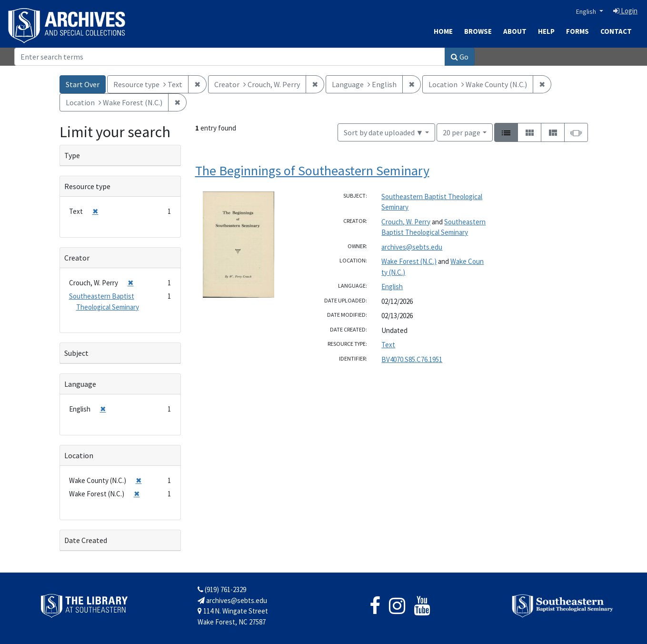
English (587, 11)
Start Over (83, 84)
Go (460, 57)
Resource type (87, 186)
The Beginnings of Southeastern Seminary (312, 171)
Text (388, 345)
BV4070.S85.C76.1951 (412, 359)
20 (462, 132)
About (515, 31)
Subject (76, 353)
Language (80, 384)
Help (546, 31)
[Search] (230, 57)
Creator (77, 258)
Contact (616, 31)
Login (625, 11)
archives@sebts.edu (412, 247)
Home (443, 31)
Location (79, 455)
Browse (478, 31)
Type (72, 155)
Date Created (86, 540)
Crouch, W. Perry (406, 222)
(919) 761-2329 (222, 589)
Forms (577, 31)
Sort (384, 132)
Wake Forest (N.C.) (409, 261)
